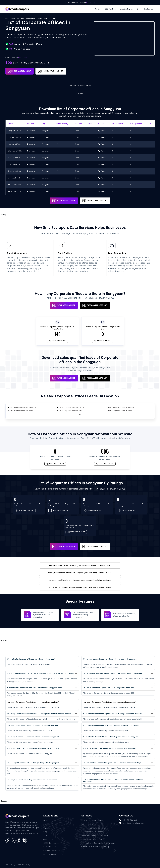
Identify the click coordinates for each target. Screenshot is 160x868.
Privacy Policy (49, 847)
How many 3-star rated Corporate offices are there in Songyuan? (33, 737)
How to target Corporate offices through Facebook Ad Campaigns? (110, 748)
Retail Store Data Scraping (93, 839)
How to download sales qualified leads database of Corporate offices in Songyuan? (40, 673)
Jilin (45, 18)
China (40, 18)
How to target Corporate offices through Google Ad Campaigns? (33, 763)
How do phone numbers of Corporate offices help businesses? (32, 780)
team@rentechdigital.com (132, 823)
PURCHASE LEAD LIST (20, 71)
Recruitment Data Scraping (93, 832)
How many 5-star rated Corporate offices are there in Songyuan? (33, 725)
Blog (139, 9)
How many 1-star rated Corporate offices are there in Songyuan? (33, 748)
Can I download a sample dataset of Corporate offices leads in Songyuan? (113, 673)
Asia (22, 18)
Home (46, 820)
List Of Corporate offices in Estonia (72, 407)
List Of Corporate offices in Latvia (120, 411)
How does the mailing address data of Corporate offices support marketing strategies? (113, 780)
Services (98, 9)
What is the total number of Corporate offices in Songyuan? (31, 659)
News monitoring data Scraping (95, 835)
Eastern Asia (31, 18)
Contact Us (91, 2)
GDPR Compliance (51, 843)
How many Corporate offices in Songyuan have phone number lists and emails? (39, 714)
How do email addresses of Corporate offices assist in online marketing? (112, 763)
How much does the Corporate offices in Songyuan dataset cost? (109, 688)
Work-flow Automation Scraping (95, 847)
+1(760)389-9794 (129, 820)
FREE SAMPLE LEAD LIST (51, 71)
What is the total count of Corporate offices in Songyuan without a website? (113, 714)
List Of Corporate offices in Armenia (23, 407)
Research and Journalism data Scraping (98, 843)
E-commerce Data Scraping (93, 828)
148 (57, 334)
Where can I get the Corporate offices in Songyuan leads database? (110, 659)
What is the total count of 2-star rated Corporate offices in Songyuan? (111, 737)
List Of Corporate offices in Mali (70, 411)
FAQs (46, 824)
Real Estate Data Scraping (93, 820)
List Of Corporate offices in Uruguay (121, 407)
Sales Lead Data (89, 824)
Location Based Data (53, 851)
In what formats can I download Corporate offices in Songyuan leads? (35, 688)
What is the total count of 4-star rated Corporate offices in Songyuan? (111, 725)
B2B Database (111, 9)
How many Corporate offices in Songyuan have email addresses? (109, 702)
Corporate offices (12, 18)
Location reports (127, 9)
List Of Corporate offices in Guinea (23, 411)
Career (46, 828)
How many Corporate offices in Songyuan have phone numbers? (33, 702)
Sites (46, 835)
